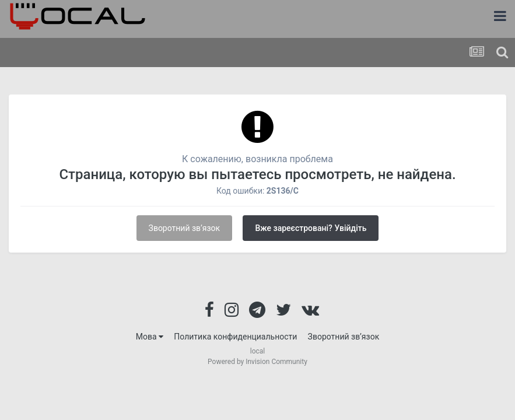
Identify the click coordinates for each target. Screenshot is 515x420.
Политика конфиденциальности (235, 337)
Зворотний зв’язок (185, 228)
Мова (150, 337)
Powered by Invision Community (257, 362)
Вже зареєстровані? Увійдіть (311, 228)
